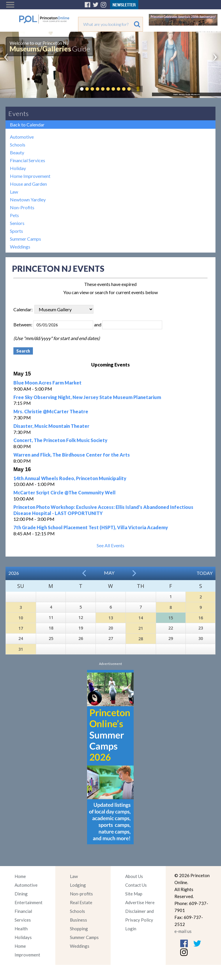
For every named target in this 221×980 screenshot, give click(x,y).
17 (21, 628)
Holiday (18, 168)
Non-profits (81, 894)
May (109, 573)
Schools (18, 145)
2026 (14, 573)
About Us (134, 876)
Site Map (134, 894)
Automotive (22, 137)
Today (205, 573)
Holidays (23, 937)
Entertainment (29, 902)
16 (201, 618)
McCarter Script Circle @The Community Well (64, 492)
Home (20, 876)
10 (21, 618)
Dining (21, 894)
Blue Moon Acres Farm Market (47, 383)
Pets (14, 215)
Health (21, 929)
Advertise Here (140, 902)
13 (111, 618)
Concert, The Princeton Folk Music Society (60, 440)
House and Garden (28, 184)
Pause (138, 89)
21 (141, 628)
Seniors (17, 223)
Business (78, 920)
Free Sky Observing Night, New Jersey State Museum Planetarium (87, 397)
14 (141, 618)
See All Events (111, 545)
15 (171, 618)
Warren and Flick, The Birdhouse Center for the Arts (72, 455)
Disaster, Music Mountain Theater (51, 426)
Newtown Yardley (28, 200)
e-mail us (183, 931)
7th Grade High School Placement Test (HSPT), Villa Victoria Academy (91, 527)
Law (14, 192)
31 (21, 649)
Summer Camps (25, 239)
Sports (16, 231)
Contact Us (136, 885)
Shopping (79, 929)
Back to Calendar (27, 125)
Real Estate (81, 902)
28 (141, 639)
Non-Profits (22, 207)
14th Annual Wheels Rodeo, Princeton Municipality (70, 478)
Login (131, 929)
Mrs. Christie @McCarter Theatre (51, 411)
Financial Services (28, 160)
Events (19, 113)
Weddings (20, 247)
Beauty (17, 152)
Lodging (78, 885)
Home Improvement (30, 176)
